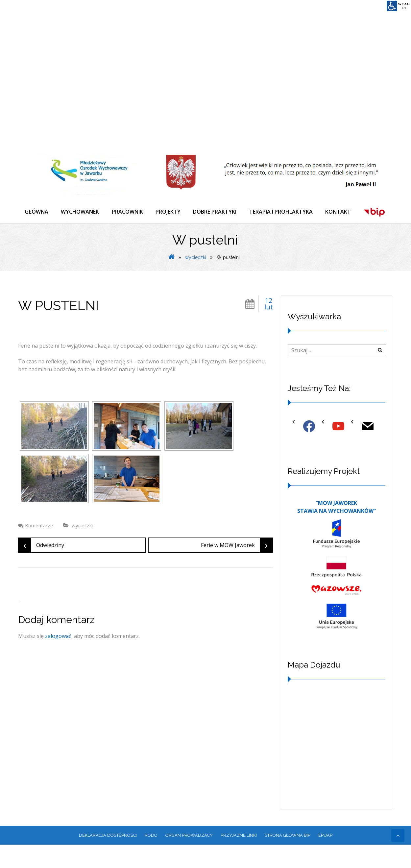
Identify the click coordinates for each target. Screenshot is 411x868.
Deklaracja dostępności (108, 858)
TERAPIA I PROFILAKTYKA (284, 212)
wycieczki (196, 280)
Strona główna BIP (288, 858)
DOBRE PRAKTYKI (217, 212)
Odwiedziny (41, 568)
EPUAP (325, 858)
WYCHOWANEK (81, 212)
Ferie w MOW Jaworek (237, 568)
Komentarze (39, 548)
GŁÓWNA (36, 212)
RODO (151, 858)
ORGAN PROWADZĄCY (189, 858)
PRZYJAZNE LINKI (239, 858)
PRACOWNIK (128, 212)
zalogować (58, 659)
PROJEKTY (170, 212)
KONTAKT (341, 212)
